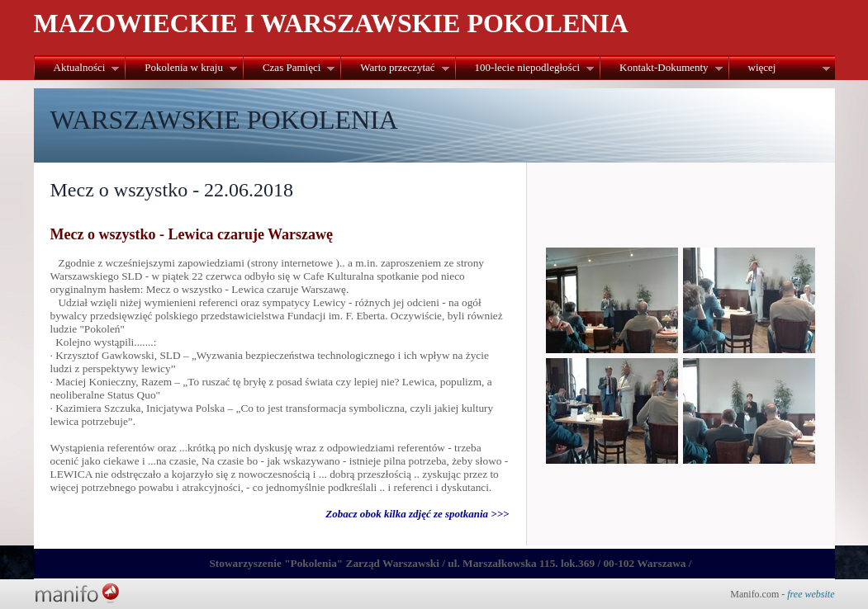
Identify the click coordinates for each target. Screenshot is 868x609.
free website (811, 594)
